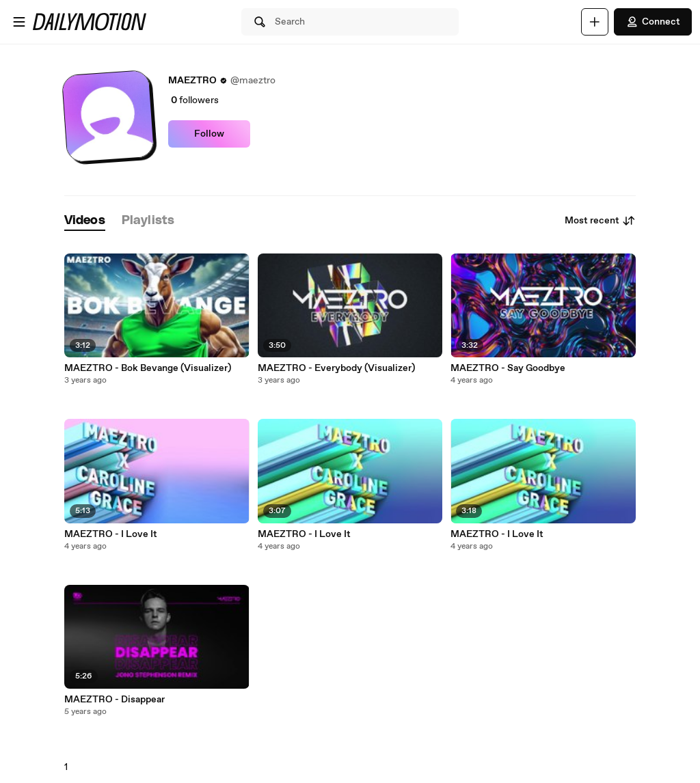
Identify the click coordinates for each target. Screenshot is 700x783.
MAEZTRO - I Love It (111, 534)
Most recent (600, 221)
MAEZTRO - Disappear (115, 700)
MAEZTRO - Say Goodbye (508, 368)
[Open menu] (19, 22)
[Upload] (595, 22)
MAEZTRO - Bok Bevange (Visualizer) (148, 368)
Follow (209, 134)
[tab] (85, 221)
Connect (653, 22)
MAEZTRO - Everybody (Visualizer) (336, 368)
